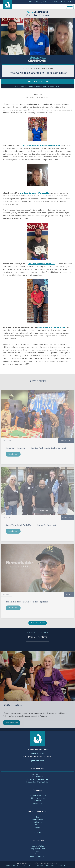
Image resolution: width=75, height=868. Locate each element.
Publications (38, 822)
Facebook (38, 825)
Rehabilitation (38, 777)
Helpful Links (37, 803)
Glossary (38, 801)
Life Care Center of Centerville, (52, 327)
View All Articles (38, 623)
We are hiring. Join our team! (37, 13)
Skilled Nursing (37, 774)
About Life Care (34, 2)
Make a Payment (67, 2)
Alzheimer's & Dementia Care (38, 779)
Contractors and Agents (37, 856)
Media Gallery (37, 820)
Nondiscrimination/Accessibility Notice (53, 866)
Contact (55, 2)
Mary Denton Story (38, 849)
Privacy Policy (12, 866)
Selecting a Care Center (37, 796)
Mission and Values (37, 846)
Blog (22, 86)
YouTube (38, 833)
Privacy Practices (28, 866)
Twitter (38, 827)
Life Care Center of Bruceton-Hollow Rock (41, 146)
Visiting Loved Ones (38, 798)
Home (16, 86)
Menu (70, 7)
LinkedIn (38, 830)
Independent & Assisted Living (37, 782)
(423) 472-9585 (37, 761)
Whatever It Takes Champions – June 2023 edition (43, 86)
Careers (46, 2)
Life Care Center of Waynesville (34, 193)
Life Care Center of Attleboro (41, 264)
